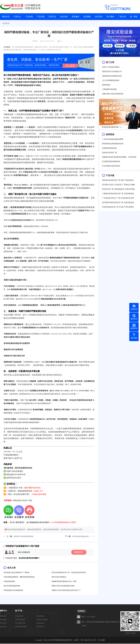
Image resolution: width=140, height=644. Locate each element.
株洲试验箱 (106, 86)
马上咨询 (69, 66)
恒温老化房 (40, 616)
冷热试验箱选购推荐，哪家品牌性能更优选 (19, 577)
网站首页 (6, 17)
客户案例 (110, 17)
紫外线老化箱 (20, 623)
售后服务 (87, 17)
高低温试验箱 (20, 620)
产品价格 (29, 17)
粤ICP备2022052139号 (89, 640)
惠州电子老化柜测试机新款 (24, 537)
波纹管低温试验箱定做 (80, 537)
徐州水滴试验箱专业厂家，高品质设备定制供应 (69, 573)
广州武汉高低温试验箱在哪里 (113, 140)
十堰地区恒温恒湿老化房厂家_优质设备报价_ (118, 194)
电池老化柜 (40, 627)
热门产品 (19, 611)
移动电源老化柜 (21, 627)
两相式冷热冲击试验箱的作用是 (63, 586)
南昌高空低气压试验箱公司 (112, 72)
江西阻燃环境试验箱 (109, 90)
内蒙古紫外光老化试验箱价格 (113, 95)
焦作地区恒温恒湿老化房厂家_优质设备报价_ (118, 203)
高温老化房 (19, 616)
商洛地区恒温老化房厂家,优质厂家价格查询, (118, 181)
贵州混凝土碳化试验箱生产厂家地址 (17, 573)
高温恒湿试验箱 (42, 620)
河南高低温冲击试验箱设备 (13, 591)
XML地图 (101, 640)
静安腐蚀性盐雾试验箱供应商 (113, 144)
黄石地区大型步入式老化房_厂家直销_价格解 (118, 185)
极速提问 (80, 553)
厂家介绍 (122, 17)
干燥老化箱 (40, 623)
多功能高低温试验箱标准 (111, 162)
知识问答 (64, 17)
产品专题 (41, 17)
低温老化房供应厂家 (109, 153)
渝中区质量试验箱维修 (12, 586)
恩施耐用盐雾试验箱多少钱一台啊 (64, 582)
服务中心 (3, 611)
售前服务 (75, 17)
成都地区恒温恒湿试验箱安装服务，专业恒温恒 (119, 158)
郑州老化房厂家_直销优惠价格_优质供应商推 (118, 190)
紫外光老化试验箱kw (59, 577)
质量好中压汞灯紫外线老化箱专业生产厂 (66, 591)
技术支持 (99, 17)
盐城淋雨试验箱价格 (109, 149)
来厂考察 (134, 17)
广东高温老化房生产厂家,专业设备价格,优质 (118, 199)
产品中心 (17, 17)
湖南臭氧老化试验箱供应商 (112, 77)
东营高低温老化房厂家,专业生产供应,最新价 (118, 208)
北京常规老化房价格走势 (111, 167)
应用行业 (52, 17)
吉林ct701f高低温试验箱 (111, 68)
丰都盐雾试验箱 (9, 582)
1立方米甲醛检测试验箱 (111, 81)
